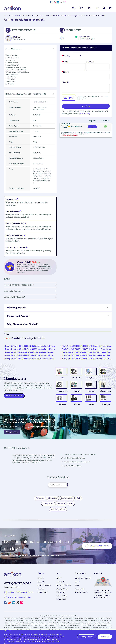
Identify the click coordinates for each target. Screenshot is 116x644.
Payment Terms (61, 611)
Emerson (106, 382)
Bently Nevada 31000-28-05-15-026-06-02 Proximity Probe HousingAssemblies (30, 349)
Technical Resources (82, 604)
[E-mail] (73, 67)
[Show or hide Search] (104, 8)
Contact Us (41, 593)
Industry (78, 593)
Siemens (91, 416)
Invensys (91, 399)
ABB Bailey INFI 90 (58, 521)
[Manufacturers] (111, 8)
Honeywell (77, 399)
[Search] (71, 496)
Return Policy (61, 604)
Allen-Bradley (77, 382)
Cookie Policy (42, 604)
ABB (62, 382)
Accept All (105, 637)
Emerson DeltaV (67, 509)
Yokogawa (62, 416)
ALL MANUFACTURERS (20, 16)
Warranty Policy (62, 607)
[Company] (98, 67)
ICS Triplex (106, 416)
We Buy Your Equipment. (83, 590)
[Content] (86, 89)
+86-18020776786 (24, 609)
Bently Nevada (37, 16)
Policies (59, 590)
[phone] (86, 77)
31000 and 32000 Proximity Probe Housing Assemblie (64, 16)
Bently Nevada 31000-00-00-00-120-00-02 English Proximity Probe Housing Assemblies (87, 355)
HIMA (71, 515)
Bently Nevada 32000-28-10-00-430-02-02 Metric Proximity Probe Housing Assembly (87, 359)
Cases (77, 597)
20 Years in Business (44, 597)
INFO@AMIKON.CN (25, 604)
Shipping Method (62, 600)
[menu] (98, 8)
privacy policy (85, 114)
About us (41, 600)
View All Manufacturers (15, 401)
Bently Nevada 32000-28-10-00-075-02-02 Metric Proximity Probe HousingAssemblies (30, 359)
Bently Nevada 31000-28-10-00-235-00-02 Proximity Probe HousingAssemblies (30, 355)
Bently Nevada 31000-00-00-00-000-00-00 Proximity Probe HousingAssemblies (87, 346)
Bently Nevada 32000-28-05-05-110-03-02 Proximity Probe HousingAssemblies (30, 352)
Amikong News (80, 600)
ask (92, 127)
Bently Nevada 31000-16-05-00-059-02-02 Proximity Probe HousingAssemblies (30, 346)
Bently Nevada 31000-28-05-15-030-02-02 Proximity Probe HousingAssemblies (87, 349)
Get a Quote (86, 106)
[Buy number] (81, 56)
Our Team (41, 590)
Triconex (77, 416)
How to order (61, 593)
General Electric (62, 399)
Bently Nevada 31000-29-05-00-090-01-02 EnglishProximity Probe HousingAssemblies (87, 352)
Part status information (64, 597)
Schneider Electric (106, 399)
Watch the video (12, 443)
